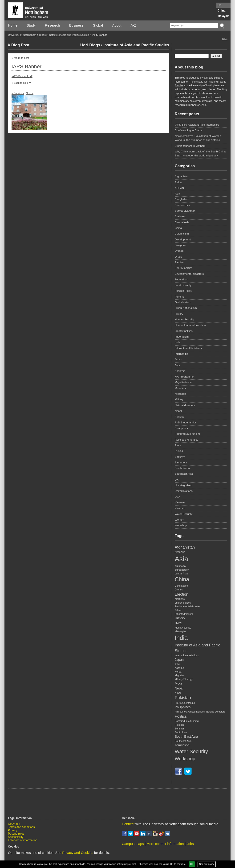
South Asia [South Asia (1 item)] (181, 732)
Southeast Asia (184, 474)
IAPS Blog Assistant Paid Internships (197, 125)
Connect (128, 824)
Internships (181, 354)
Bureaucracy (182, 205)
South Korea (182, 468)
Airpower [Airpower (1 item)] (180, 552)
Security (180, 457)
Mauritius (180, 388)
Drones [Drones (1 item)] (179, 589)
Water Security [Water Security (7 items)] (191, 751)
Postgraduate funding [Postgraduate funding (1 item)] (187, 721)
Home (13, 25)
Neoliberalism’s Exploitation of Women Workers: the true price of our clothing (198, 138)
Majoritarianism (184, 382)
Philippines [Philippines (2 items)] (183, 707)
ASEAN (179, 188)
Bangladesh (182, 199)
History (179, 314)
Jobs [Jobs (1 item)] (177, 664)
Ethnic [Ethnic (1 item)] (178, 610)
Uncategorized (183, 485)
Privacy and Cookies (78, 853)
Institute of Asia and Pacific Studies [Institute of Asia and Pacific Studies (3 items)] (197, 648)
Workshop (181, 525)
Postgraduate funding (188, 434)
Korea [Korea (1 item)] (178, 672)
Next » (30, 93)
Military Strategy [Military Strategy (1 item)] (184, 679)
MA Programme (184, 377)
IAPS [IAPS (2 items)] (178, 623)
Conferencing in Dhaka (188, 130)
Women (179, 520)
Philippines (181, 428)
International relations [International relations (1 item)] (187, 655)
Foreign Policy (183, 291)
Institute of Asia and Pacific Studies (69, 35)
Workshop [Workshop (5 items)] (185, 759)
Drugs (178, 257)
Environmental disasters (189, 274)
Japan (178, 359)
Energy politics (184, 268)
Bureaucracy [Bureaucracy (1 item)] (182, 570)
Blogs (42, 35)
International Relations (188, 348)
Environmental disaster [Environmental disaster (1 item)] (187, 606)
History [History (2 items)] (180, 618)
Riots (178, 445)
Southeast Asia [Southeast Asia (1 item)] (183, 741)
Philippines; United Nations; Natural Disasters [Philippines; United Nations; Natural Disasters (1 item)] (200, 712)
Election (180, 262)
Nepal (178, 411)
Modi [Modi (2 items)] (178, 683)
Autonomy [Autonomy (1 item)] (180, 566)
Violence (180, 508)
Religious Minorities (186, 440)
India (178, 342)
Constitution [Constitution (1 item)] (181, 586)
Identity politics (184, 331)
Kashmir (180, 371)
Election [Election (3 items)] (181, 594)
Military (179, 399)
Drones (179, 251)
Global (98, 25)
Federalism (181, 279)
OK (192, 864)
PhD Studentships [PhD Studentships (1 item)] (185, 703)
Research (53, 25)
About (117, 25)
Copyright (14, 824)
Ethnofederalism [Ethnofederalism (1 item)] (184, 614)
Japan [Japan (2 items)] (179, 660)
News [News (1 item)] (178, 693)
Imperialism (182, 337)
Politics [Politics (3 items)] (181, 716)
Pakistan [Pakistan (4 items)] (183, 698)
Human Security (184, 319)
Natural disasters (185, 405)
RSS (225, 39)
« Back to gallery (21, 83)
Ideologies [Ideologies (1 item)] (180, 631)
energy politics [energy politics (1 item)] (183, 603)
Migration (180, 394)
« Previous (18, 93)
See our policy (207, 864)
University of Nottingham (22, 35)
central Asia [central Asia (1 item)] (181, 573)
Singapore (181, 462)
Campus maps (133, 844)
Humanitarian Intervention (190, 325)
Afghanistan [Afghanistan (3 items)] (185, 547)
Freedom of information (23, 840)
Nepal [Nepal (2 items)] (179, 688)
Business (76, 25)
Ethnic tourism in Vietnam (190, 146)
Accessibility (16, 837)
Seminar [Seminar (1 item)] (179, 729)
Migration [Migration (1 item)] (180, 675)
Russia (179, 451)
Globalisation (183, 302)
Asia (177, 194)
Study (31, 25)
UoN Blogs (90, 45)
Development (183, 239)
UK (220, 5)
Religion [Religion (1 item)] (179, 725)
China (221, 11)
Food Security (183, 285)
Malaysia (223, 16)
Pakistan (180, 417)
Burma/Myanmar (185, 211)
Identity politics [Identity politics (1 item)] (183, 628)
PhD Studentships (186, 422)
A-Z (133, 25)
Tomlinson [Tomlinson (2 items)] (182, 745)
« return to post (20, 58)
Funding (180, 297)
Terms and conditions (21, 827)
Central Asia (182, 222)
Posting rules (16, 834)
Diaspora (180, 245)
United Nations (184, 491)
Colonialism (182, 234)
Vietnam (180, 502)
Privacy (13, 830)
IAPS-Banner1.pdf (22, 76)
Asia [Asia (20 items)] (181, 559)
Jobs (178, 365)
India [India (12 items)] (181, 638)
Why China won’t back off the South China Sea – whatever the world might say (200, 153)
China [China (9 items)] (182, 579)
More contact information (165, 844)
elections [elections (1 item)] (180, 599)
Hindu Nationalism (186, 308)
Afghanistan (182, 176)
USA (178, 497)
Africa (178, 182)
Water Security (184, 514)
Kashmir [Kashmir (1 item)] (179, 668)
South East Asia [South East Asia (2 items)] (186, 737)
